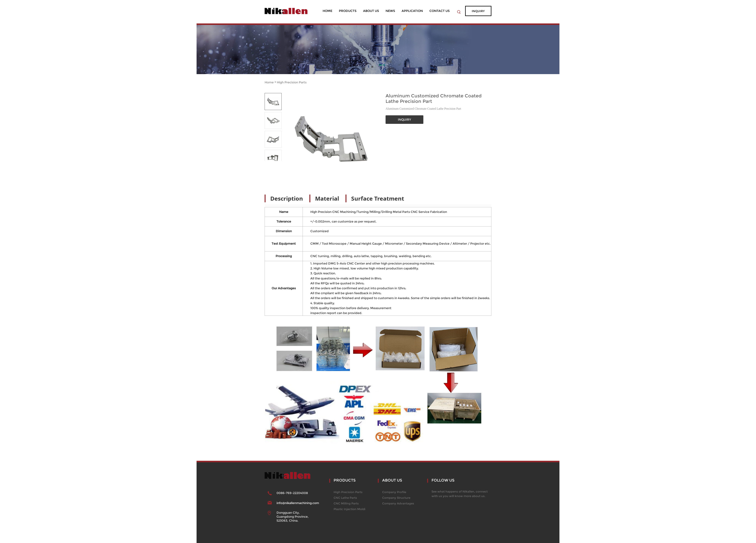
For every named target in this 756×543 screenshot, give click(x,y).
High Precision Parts (292, 82)
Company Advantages (398, 503)
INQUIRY (404, 120)
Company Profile (394, 492)
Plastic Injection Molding (351, 509)
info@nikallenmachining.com (298, 503)
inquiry (478, 11)
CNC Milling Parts (346, 503)
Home (269, 82)
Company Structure (396, 498)
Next (277, 164)
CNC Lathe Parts (345, 498)
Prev (269, 164)
